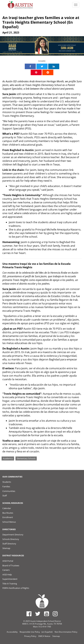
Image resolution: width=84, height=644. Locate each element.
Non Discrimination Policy (66, 632)
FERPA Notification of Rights (16, 588)
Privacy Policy (30, 636)
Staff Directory (9, 544)
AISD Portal (8, 561)
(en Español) (47, 632)
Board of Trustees (11, 565)
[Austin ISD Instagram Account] (55, 614)
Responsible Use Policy (30, 632)
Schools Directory (11, 539)
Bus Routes (8, 513)
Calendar (7, 508)
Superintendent (10, 579)
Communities (9, 491)
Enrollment (8, 517)
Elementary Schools (26, 458)
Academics (8, 458)
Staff (5, 496)
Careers (6, 570)
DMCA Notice (44, 636)
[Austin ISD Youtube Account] (47, 614)
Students (7, 482)
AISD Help (7, 575)
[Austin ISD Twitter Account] (38, 614)
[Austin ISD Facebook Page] (29, 614)
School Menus (9, 522)
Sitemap (6, 548)
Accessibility (12, 632)
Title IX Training (10, 584)
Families (6, 486)
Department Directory (13, 535)
